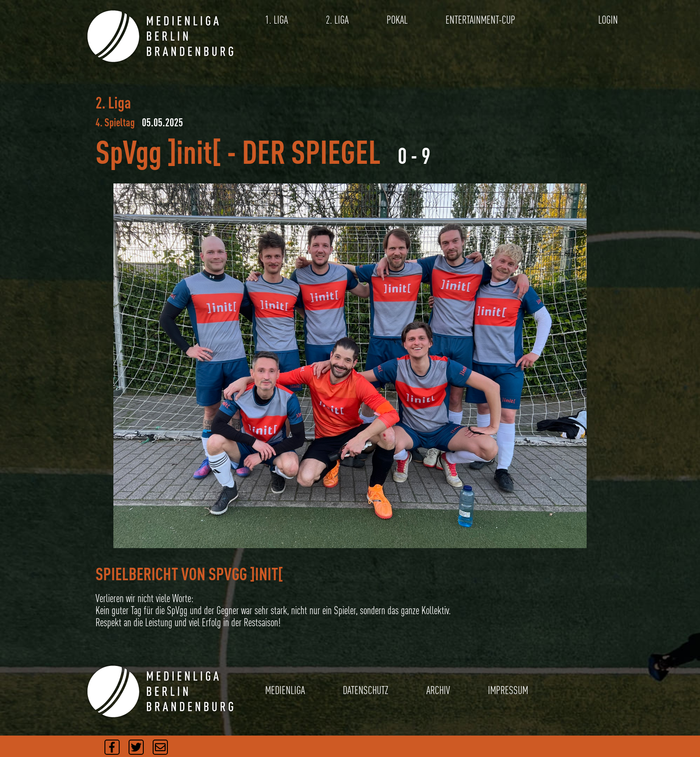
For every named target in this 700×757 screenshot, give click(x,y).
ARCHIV (438, 690)
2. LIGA (337, 20)
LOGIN (608, 20)
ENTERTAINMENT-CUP (480, 20)
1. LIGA (277, 20)
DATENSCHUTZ (366, 690)
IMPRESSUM (508, 690)
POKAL (397, 20)
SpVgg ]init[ (158, 152)
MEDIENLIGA (285, 690)
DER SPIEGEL (311, 152)
